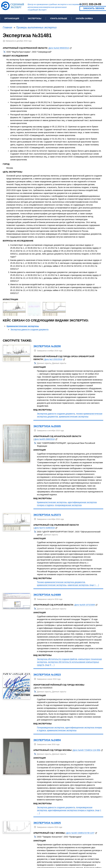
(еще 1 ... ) (94, 585)
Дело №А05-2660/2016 (45, 439)
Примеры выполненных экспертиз (36, 27)
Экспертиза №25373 (47, 515)
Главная (7, 27)
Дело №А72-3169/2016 (45, 528)
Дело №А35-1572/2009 (85, 605)
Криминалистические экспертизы (23, 326)
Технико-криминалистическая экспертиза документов (61, 582)
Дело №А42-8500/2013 (59, 48)
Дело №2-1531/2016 (53, 359)
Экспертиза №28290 (47, 346)
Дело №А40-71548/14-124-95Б (87, 750)
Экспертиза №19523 (47, 675)
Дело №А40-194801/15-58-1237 (80, 833)
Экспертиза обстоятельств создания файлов (57, 659)
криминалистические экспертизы (74, 417)
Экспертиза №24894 (47, 740)
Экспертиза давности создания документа (29, 330)
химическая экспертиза (78, 585)
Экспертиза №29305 (47, 426)
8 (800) (90, 4)
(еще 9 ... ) (50, 665)
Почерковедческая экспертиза (51, 728)
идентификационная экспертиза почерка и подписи (71, 810)
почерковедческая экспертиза (68, 505)
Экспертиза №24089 (47, 595)
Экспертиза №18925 (47, 823)
